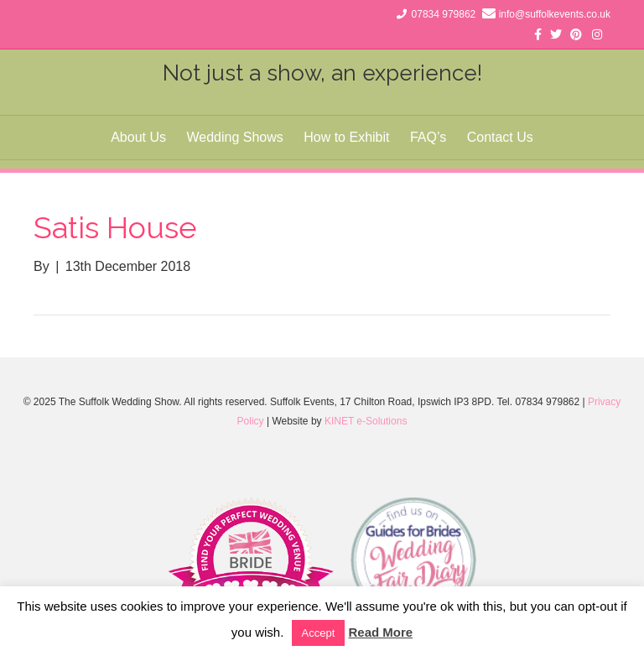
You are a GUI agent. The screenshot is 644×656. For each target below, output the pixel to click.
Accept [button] (319, 633)
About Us (138, 137)
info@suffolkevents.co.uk (555, 14)
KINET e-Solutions (366, 421)
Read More (380, 632)
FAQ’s (428, 137)
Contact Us (500, 137)
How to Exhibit (346, 137)
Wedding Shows (234, 137)
